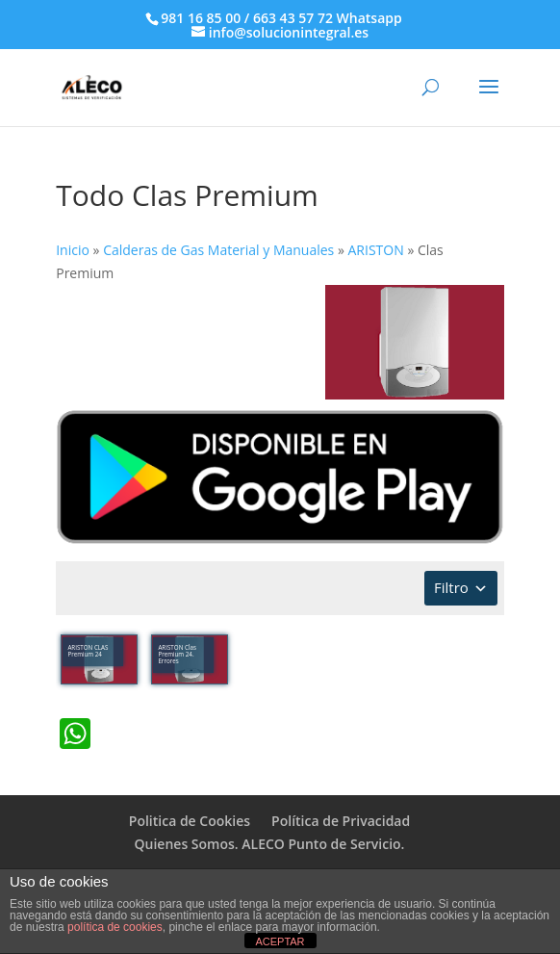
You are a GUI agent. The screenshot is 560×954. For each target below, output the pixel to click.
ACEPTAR (280, 941)
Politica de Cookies (190, 821)
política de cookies (115, 927)
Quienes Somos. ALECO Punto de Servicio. (270, 844)
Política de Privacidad (341, 821)
